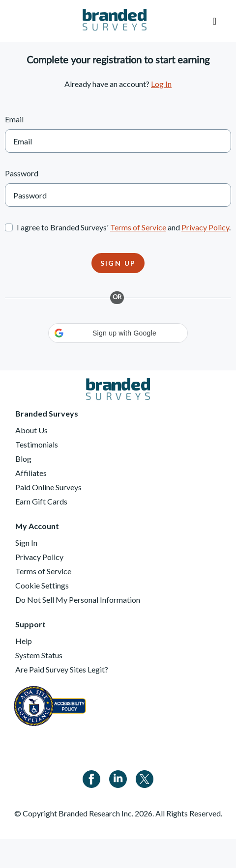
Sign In (26, 543)
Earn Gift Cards (41, 501)
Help (24, 641)
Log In (161, 84)
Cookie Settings (42, 585)
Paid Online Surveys (48, 487)
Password (22, 173)
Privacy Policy (205, 227)
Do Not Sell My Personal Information (78, 600)
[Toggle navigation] (215, 21)
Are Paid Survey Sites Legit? (62, 669)
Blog (23, 459)
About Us (31, 430)
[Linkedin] (118, 778)
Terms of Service (138, 227)
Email (14, 119)
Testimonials (37, 444)
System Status (39, 655)
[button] (118, 333)
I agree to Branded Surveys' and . (124, 227)
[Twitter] (145, 778)
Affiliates (31, 473)
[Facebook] (91, 778)
